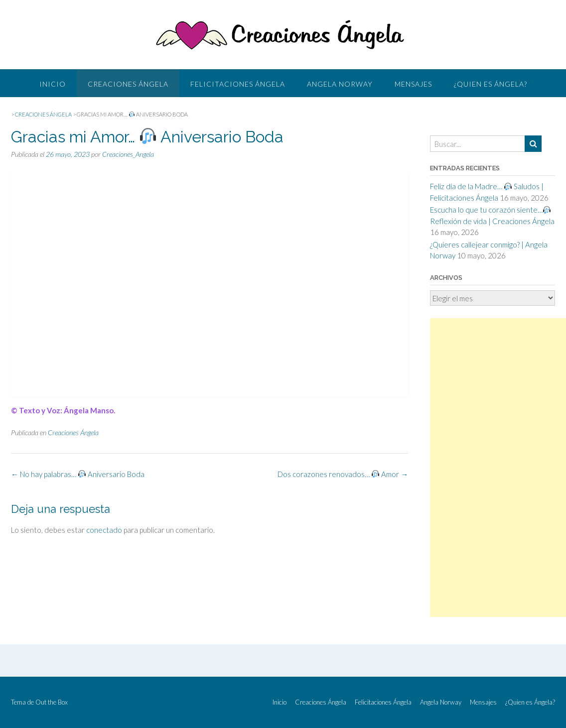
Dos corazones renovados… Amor (343, 474)
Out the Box (52, 702)
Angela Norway (340, 84)
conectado (104, 530)
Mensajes (413, 84)
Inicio (53, 84)
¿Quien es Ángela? (491, 84)
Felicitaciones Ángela (238, 84)
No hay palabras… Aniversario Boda (78, 474)
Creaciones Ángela (128, 84)
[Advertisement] (498, 468)
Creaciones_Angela (128, 154)
